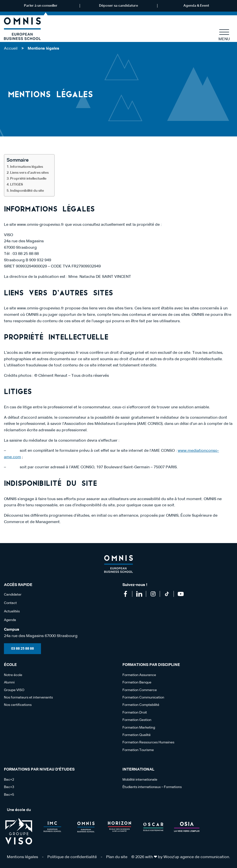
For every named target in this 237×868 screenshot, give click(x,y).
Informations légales (27, 167)
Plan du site (117, 857)
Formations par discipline (151, 665)
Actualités (12, 611)
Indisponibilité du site (27, 191)
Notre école (13, 675)
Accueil (11, 49)
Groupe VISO (14, 690)
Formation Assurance (139, 675)
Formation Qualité (137, 735)
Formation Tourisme (138, 750)
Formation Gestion (137, 720)
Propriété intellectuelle (29, 179)
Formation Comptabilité (141, 705)
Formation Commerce (140, 690)
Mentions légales (22, 857)
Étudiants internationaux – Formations (152, 787)
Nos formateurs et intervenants (28, 698)
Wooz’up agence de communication (196, 857)
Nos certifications (18, 705)
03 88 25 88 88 (22, 649)
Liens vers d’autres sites (30, 173)
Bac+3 (9, 787)
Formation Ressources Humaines (148, 742)
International (138, 770)
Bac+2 (9, 780)
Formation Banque (137, 682)
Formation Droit (135, 713)
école (10, 665)
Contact (10, 603)
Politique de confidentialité (72, 857)
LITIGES (17, 185)
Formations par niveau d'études (39, 770)
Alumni (9, 682)
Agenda (10, 620)
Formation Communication (143, 698)
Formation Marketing (139, 728)
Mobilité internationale (140, 780)
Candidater (13, 595)
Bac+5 (9, 795)
